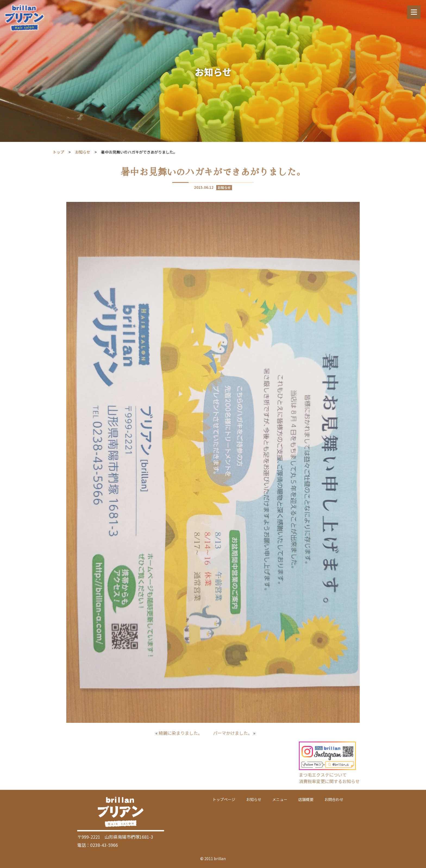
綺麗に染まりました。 (180, 733)
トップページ (224, 799)
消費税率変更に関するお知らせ (329, 781)
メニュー (280, 799)
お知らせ (83, 152)
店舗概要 (306, 799)
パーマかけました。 (233, 733)
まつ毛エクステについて (323, 775)
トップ (58, 152)
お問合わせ (334, 799)
